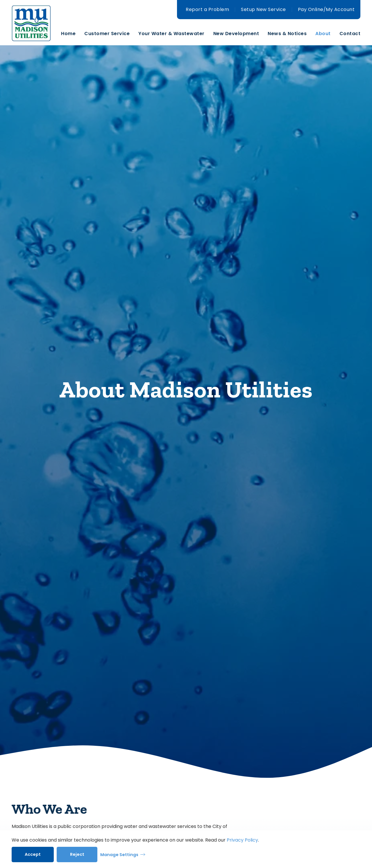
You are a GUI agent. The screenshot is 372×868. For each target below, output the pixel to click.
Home (68, 34)
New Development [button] (236, 34)
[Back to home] (36, 34)
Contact (350, 34)
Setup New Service (263, 9)
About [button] (323, 34)
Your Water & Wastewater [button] (171, 34)
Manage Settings (119, 855)
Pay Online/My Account (326, 9)
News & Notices (287, 34)
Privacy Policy (242, 840)
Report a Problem (207, 9)
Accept (33, 854)
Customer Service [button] (107, 34)
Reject (77, 854)
